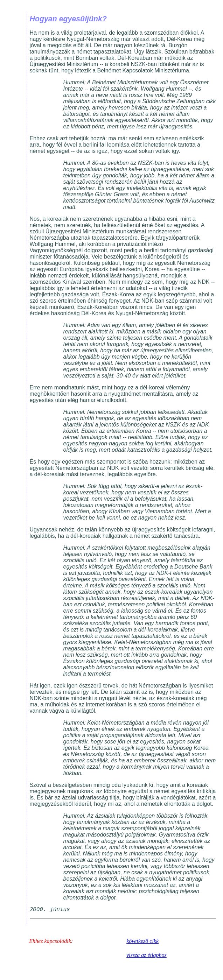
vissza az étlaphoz (147, 955)
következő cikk (142, 941)
